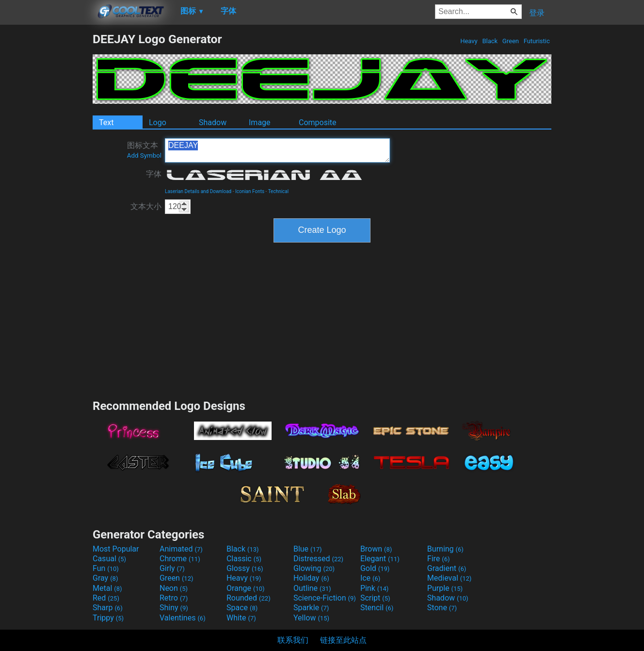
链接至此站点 (343, 640)
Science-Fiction (325, 598)
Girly (172, 568)
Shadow (213, 122)
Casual (109, 559)
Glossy (245, 568)
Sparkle (311, 608)
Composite (318, 122)
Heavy (469, 41)
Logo (158, 122)
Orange (246, 588)
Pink (375, 588)
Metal (107, 588)
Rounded (249, 598)
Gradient (447, 568)
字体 (154, 174)
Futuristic (537, 41)
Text (106, 122)
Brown (376, 549)
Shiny (174, 608)
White (241, 618)
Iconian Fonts (250, 191)
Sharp (108, 608)
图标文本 (144, 150)
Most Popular (116, 549)
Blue (308, 549)
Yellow (311, 618)
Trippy (108, 618)
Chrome (180, 559)
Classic (244, 559)
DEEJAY (277, 150)
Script (375, 598)
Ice (370, 578)
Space (242, 608)
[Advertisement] (46, 178)
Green (511, 41)
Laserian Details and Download (198, 191)
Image (260, 122)
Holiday (311, 578)
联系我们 (293, 640)
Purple (445, 588)
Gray (105, 578)
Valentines (183, 618)
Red (106, 598)
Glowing (314, 568)
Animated (181, 549)
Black (490, 41)
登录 (537, 13)
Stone (442, 608)
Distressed (318, 559)
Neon (174, 588)
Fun (106, 568)
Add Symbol (144, 155)
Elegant (380, 559)
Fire (439, 559)
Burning (445, 549)
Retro (174, 598)
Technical (279, 191)
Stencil (377, 608)
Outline (312, 588)
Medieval (450, 578)
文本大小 (146, 206)
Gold (375, 568)
